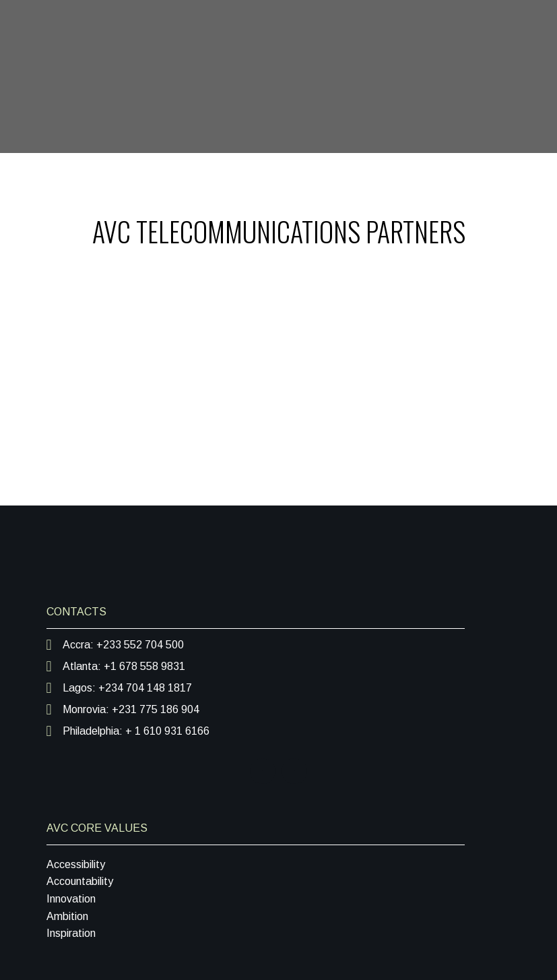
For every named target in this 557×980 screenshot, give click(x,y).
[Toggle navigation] (516, 175)
